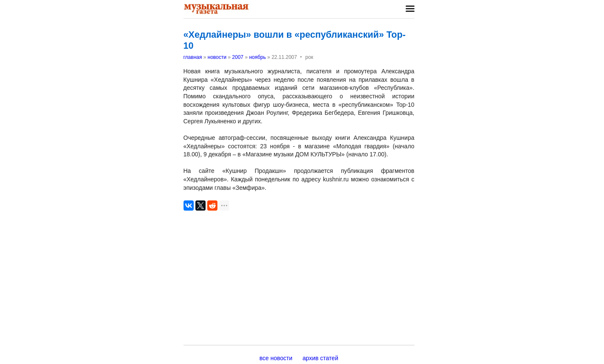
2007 (238, 57)
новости (217, 57)
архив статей (320, 358)
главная (193, 57)
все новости (276, 358)
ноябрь (258, 57)
